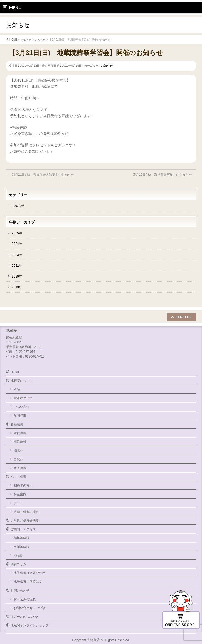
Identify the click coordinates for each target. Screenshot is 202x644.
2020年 (17, 276)
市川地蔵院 (22, 547)
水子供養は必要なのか (29, 573)
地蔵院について (22, 381)
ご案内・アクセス (23, 529)
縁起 (17, 389)
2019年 (17, 287)
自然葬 (18, 459)
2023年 (17, 255)
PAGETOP (184, 317)
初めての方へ (23, 486)
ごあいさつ (22, 407)
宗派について (23, 398)
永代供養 (20, 433)
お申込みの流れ (25, 599)
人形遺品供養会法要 (25, 521)
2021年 (17, 266)
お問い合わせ (20, 591)
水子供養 (20, 468)
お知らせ (107, 66)
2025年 (17, 233)
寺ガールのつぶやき (25, 617)
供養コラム (18, 564)
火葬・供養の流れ (26, 512)
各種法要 (17, 424)
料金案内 (20, 494)
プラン (18, 503)
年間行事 (20, 416)
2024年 (17, 244)
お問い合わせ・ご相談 (29, 608)
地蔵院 (18, 556)
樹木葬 (18, 450)
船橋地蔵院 (22, 538)
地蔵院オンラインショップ (29, 625)
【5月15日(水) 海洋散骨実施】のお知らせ (163, 175)
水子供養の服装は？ (28, 582)
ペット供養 (18, 477)
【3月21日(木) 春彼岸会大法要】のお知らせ (40, 175)
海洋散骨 (20, 442)
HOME (15, 372)
